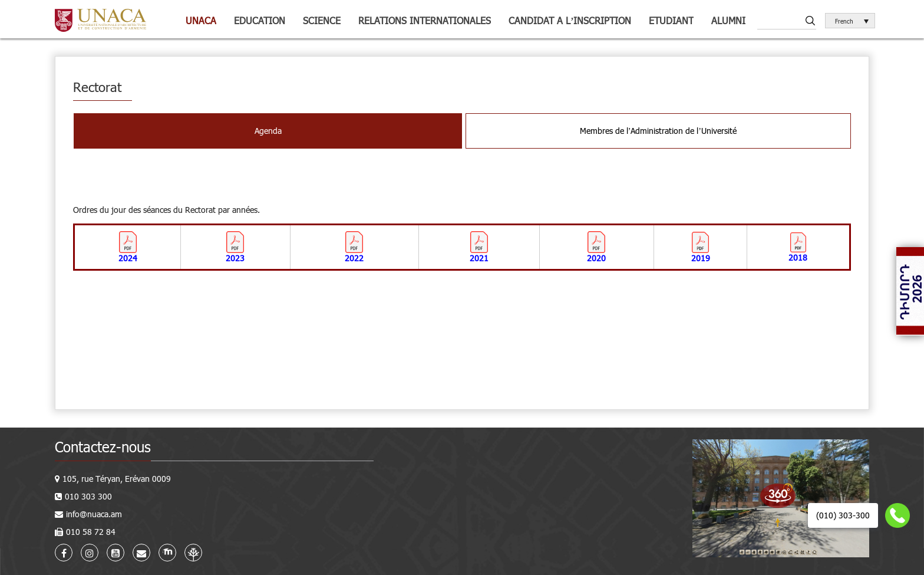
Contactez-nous (103, 447)
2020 (596, 258)
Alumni (728, 20)
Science (322, 20)
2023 (235, 258)
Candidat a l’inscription (570, 20)
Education (260, 20)
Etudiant (671, 20)
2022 (354, 258)
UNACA (201, 20)
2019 (701, 258)
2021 (479, 258)
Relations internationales (425, 20)
